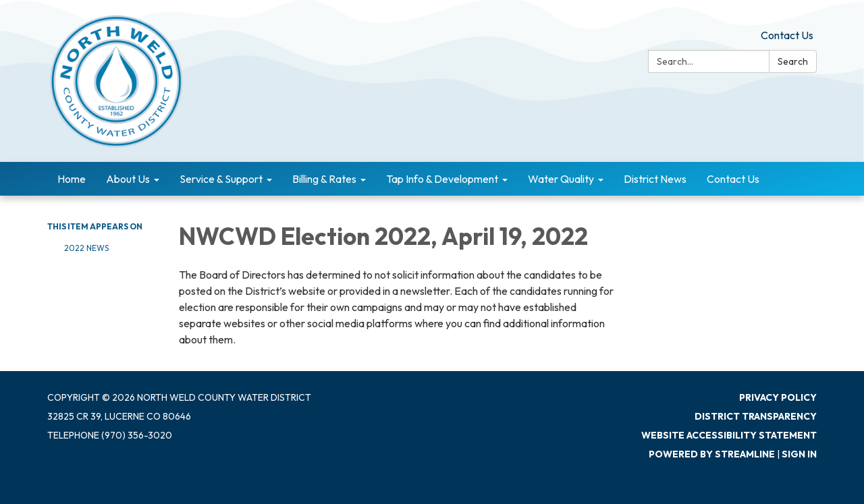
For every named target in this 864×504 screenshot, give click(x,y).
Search (793, 61)
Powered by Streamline (712, 454)
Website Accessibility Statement (729, 435)
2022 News (86, 248)
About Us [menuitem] (128, 179)
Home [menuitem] (72, 179)
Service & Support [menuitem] (221, 179)
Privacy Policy (778, 397)
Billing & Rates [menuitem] (324, 179)
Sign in (799, 454)
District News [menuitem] (655, 179)
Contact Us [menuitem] (733, 179)
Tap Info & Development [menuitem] (442, 179)
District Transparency (756, 416)
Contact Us (787, 35)
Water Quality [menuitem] (561, 179)
